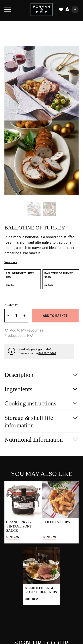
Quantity (11, 305)
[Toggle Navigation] (8, 10)
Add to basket (55, 316)
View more (11, 262)
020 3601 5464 (47, 353)
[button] (24, 330)
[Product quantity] (16, 316)
